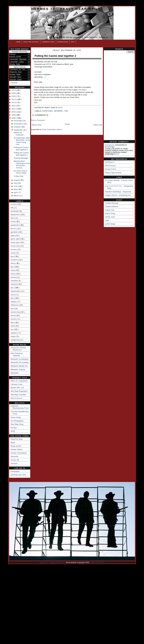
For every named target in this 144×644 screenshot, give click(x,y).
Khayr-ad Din (16, 446)
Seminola (14, 456)
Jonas (13, 253)
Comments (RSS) (48, 42)
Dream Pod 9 (111, 169)
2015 (14, 96)
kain (12, 256)
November (18, 124)
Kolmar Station (17, 449)
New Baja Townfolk (18, 395)
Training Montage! (21, 158)
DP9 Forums (110, 166)
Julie (107, 220)
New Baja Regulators (19, 391)
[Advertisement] (119, 97)
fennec (14, 229)
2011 (14, 109)
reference (15, 305)
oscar (13, 295)
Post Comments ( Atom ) (52, 129)
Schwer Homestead (18, 453)
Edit (73, 42)
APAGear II (110, 162)
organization (16, 291)
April (16, 192)
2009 (14, 115)
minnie (13, 277)
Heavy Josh (110, 217)
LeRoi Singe (110, 224)
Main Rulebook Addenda (17, 354)
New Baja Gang (17, 424)
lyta (12, 267)
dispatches (15, 215)
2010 (14, 112)
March (16, 196)
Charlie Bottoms (112, 207)
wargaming (15, 340)
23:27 (60, 108)
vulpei (13, 336)
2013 (14, 102)
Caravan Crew (16, 384)
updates (14, 333)
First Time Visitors (31, 42)
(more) (116, 154)
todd (13, 326)
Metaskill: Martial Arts (19, 366)
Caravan (14, 83)
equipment (15, 225)
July (16, 183)
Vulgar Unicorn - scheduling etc (118, 195)
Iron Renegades (17, 421)
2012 (14, 106)
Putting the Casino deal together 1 (21, 154)
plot (12, 298)
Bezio (13, 443)
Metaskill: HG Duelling (20, 362)
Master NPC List (17, 388)
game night (15, 239)
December (18, 121)
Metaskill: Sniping (18, 369)
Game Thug (110, 213)
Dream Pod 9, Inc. (97, 562)
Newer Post (36, 125)
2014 (14, 99)
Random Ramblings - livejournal (118, 192)
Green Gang (16, 417)
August (17, 180)
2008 (14, 118)
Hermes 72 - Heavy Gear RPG (64, 9)
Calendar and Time (18, 475)
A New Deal (18, 176)
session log (15, 312)
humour (14, 249)
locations (14, 260)
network (14, 284)
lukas (13, 263)
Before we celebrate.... (19, 134)
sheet (13, 315)
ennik (13, 222)
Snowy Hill (15, 460)
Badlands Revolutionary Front (20, 407)
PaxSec (14, 428)
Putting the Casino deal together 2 (21, 149)
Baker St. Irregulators (19, 381)
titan (13, 322)
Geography (15, 471)
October (17, 127)
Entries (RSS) (63, 42)
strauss (14, 319)
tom (12, 329)
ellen (13, 218)
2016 (14, 93)
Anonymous (110, 145)
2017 (14, 90)
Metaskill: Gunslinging (19, 359)
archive (14, 204)
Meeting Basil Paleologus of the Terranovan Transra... (22, 164)
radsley (14, 302)
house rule (15, 246)
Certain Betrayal (112, 203)
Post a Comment (38, 120)
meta (13, 274)
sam (13, 308)
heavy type (15, 242)
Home (18, 42)
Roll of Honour (16, 398)
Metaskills (15, 373)
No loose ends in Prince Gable (20, 172)
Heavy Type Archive (113, 173)
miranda (14, 281)
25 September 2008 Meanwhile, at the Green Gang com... (22, 141)
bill (12, 208)
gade (13, 236)
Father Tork (110, 210)
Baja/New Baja (17, 439)
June (16, 186)
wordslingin (110, 147)
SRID (13, 431)
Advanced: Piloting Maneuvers (18, 349)
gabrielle (14, 232)
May (16, 189)
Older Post (98, 125)
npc (12, 288)
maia (13, 270)
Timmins (14, 463)
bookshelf (15, 211)
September (18, 130)
